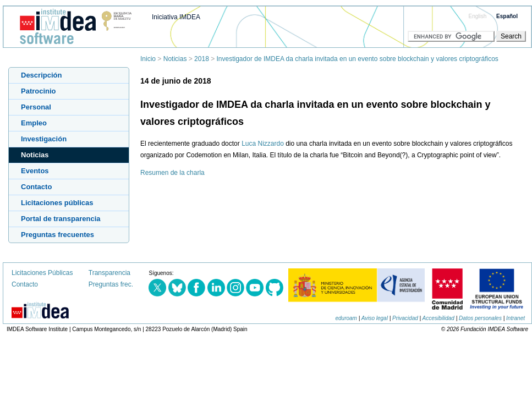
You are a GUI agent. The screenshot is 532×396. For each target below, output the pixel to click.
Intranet (515, 318)
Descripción (41, 75)
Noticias (175, 59)
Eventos (35, 171)
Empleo (34, 123)
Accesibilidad (438, 318)
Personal (36, 107)
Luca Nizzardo (263, 144)
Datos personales (480, 318)
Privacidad (405, 318)
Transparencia (109, 273)
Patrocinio (39, 91)
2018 (202, 59)
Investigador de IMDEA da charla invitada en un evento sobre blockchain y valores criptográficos (358, 59)
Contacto (36, 187)
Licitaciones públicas (57, 203)
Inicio (148, 59)
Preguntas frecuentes (57, 235)
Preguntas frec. (111, 284)
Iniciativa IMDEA (176, 17)
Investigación (44, 139)
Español (507, 16)
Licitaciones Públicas (42, 273)
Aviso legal (375, 318)
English (478, 16)
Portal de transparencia (61, 219)
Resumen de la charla (172, 173)
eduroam (346, 318)
